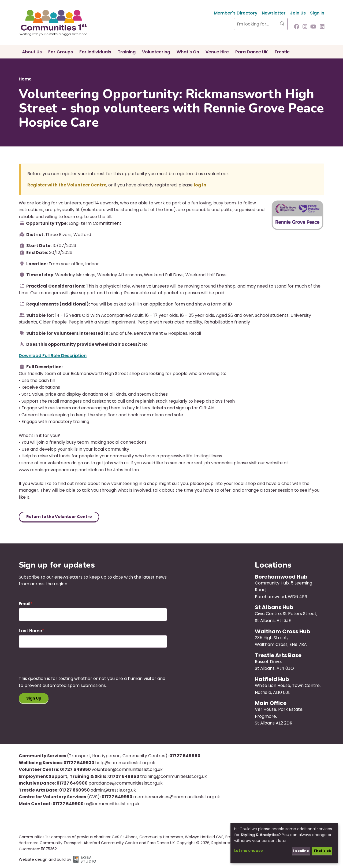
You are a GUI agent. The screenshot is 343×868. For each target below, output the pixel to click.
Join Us (298, 13)
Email (25, 604)
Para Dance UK (252, 52)
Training (127, 52)
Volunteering (156, 52)
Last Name (30, 632)
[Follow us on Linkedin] (322, 27)
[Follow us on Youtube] (313, 27)
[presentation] (59, 666)
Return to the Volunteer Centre (62, 517)
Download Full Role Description (53, 356)
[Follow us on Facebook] (297, 27)
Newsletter (274, 13)
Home (25, 79)
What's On (188, 52)
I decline (298, 851)
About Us (32, 52)
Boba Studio (85, 860)
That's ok (321, 851)
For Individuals (95, 52)
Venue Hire (217, 52)
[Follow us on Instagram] (305, 27)
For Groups (61, 52)
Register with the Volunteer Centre (67, 185)
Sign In (317, 13)
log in (200, 185)
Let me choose (249, 851)
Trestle (282, 52)
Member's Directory (236, 13)
